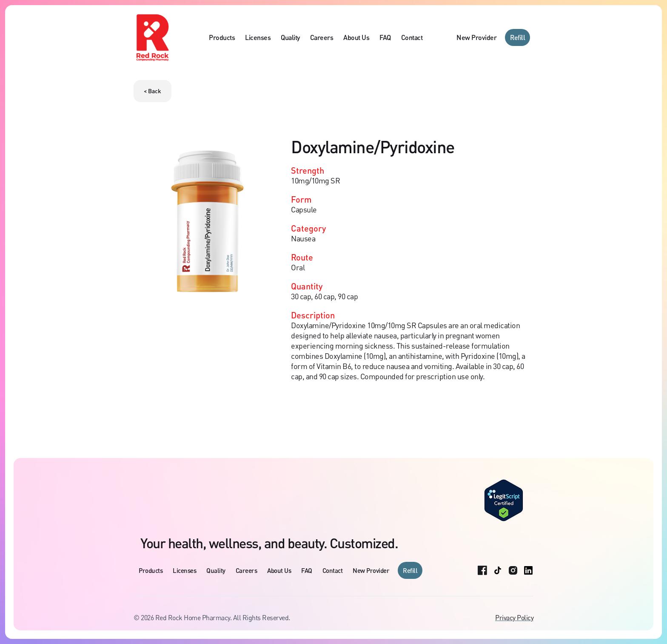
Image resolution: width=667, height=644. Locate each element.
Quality (290, 37)
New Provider (476, 37)
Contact (412, 37)
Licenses (258, 37)
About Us (356, 37)
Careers (322, 37)
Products (222, 37)
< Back (152, 91)
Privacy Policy (514, 618)
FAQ (385, 37)
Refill (517, 37)
